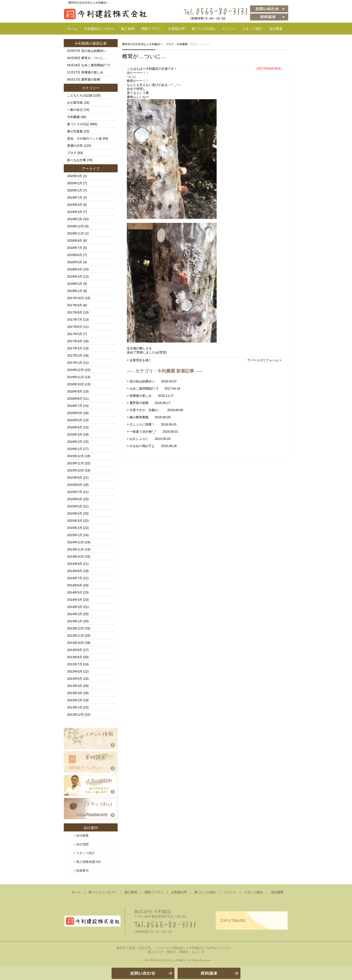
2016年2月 (75, 442)
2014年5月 (75, 592)
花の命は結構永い (94, 51)
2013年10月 (76, 643)
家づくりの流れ (203, 29)
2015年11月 (76, 463)
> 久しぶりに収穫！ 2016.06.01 (152, 424)
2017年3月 (75, 348)
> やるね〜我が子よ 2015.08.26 (152, 446)
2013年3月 (75, 693)
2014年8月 (75, 571)
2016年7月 (75, 406)
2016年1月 (75, 449)
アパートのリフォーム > (264, 360)
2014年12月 (76, 542)
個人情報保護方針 (89, 862)
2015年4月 (75, 513)
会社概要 (276, 29)
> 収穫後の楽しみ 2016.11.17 (150, 396)
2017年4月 (75, 341)
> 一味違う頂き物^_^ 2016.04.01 (153, 432)
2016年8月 (75, 399)
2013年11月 (76, 636)
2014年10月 (76, 557)
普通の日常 (75, 146)
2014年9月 (75, 564)
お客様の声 (177, 29)
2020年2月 (75, 183)
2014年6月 (75, 585)
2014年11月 (76, 549)
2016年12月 (76, 370)
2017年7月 (75, 320)
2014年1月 (75, 621)
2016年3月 (75, 434)
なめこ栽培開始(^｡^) (96, 65)
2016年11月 (76, 377)
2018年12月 (76, 226)
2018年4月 (75, 269)
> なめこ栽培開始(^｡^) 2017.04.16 (154, 388)
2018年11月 (76, 233)
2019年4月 (75, 205)
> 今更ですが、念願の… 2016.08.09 (155, 410)
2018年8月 (75, 241)
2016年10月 (76, 384)
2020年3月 (75, 176)
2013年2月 (75, 700)
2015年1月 (75, 535)
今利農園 (82, 43)
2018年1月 (75, 291)
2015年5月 (75, 506)
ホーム (72, 29)
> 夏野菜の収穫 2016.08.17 (149, 403)
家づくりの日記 (78, 124)
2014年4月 (75, 600)
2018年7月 (75, 248)
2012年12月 (76, 715)
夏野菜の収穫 (91, 79)
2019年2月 (75, 219)
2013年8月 (75, 657)
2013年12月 (76, 628)
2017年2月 (75, 355)
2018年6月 (75, 255)
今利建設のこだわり (99, 29)
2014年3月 (75, 607)
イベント (229, 29)
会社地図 (82, 844)
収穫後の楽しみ (92, 72)
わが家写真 (75, 103)
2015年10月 (76, 470)
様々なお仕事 (77, 160)
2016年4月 (75, 427)
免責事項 (82, 870)
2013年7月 (75, 664)
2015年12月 (76, 456)
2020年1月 (75, 190)
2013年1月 (75, 707)
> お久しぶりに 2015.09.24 (149, 439)
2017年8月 (75, 312)
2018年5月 (75, 262)
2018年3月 (75, 276)
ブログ (72, 153)
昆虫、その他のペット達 (84, 138)
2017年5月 (75, 334)
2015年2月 (75, 528)
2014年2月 (75, 614)
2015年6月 (75, 499)
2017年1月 (75, 363)
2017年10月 (76, 298)
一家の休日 (75, 110)
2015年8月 (75, 485)
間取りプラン (151, 29)
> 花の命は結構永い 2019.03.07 (152, 381)
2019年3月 (75, 212)
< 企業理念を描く (139, 360)
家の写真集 (75, 131)
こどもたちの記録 (80, 95)
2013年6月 (75, 671)
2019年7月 (75, 197)
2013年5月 (75, 679)
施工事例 (128, 29)
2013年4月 (75, 686)
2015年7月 (75, 492)
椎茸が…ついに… (144, 56)
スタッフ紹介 (252, 29)
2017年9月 (75, 305)
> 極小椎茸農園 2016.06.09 (149, 417)
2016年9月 (75, 391)
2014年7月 (75, 578)
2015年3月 (75, 521)
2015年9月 (75, 478)
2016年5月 (75, 420)
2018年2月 (75, 284)
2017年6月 (75, 327)
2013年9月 (75, 650)
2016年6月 (75, 413)
